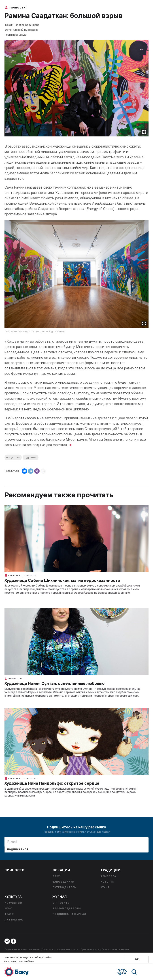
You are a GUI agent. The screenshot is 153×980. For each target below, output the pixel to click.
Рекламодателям (67, 908)
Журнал (60, 897)
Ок (137, 959)
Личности (15, 7)
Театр (9, 914)
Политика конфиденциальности (60, 949)
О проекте (61, 903)
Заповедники (63, 882)
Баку (56, 876)
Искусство (30, 576)
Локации (61, 870)
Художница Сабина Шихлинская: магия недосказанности (62, 580)
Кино (8, 908)
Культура (12, 575)
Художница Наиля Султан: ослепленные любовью (54, 683)
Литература (14, 920)
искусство (13, 457)
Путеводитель (64, 887)
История (108, 882)
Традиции (110, 870)
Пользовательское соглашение (22, 949)
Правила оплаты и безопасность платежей (105, 949)
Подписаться (18, 849)
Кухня (105, 887)
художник (31, 457)
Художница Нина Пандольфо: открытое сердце (52, 783)
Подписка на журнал (69, 914)
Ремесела (108, 876)
